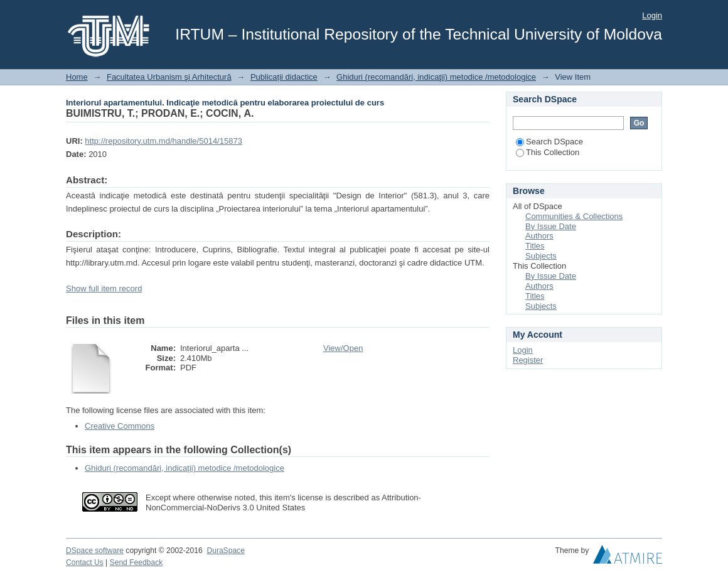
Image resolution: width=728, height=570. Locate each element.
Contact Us (85, 562)
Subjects (541, 256)
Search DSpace (549, 142)
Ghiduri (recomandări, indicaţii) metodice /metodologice (436, 77)
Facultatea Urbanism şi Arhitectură (169, 77)
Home (77, 77)
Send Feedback (136, 562)
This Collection (548, 152)
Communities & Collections (574, 216)
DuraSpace (225, 551)
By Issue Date (551, 226)
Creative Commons (120, 426)
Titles (535, 246)
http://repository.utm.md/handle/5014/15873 (163, 141)
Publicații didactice (284, 77)
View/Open (343, 348)
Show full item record (104, 288)
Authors (539, 236)
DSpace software (95, 551)
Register (528, 360)
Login (652, 15)
